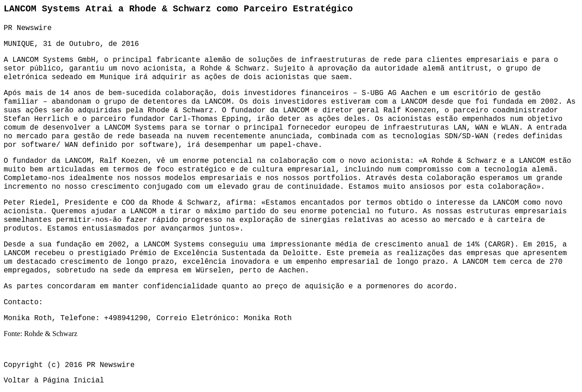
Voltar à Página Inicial (54, 381)
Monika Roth (268, 318)
